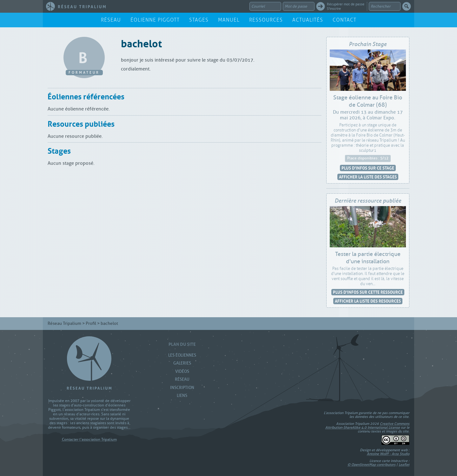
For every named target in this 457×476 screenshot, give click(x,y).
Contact (344, 20)
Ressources (266, 20)
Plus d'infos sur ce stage (368, 168)
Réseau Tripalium (64, 323)
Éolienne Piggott (155, 20)
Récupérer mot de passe (346, 4)
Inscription (182, 388)
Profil (91, 323)
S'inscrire (334, 9)
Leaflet (404, 465)
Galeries (182, 363)
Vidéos (182, 371)
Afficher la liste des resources (368, 301)
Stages (199, 20)
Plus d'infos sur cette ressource (368, 292)
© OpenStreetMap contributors (371, 465)
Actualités (308, 20)
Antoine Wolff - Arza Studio (388, 454)
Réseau (111, 20)
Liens (182, 396)
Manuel (229, 20)
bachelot (141, 42)
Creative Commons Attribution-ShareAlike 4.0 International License (367, 426)
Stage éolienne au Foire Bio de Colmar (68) (368, 101)
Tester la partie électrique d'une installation (368, 258)
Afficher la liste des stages (368, 177)
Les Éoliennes (182, 355)
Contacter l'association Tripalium (89, 440)
